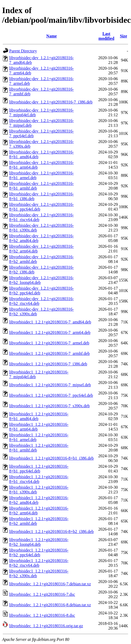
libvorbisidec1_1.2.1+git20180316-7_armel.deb (49, 343)
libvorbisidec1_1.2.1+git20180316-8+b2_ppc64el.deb (39, 552)
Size (123, 36)
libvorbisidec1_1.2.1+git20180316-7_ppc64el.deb (51, 395)
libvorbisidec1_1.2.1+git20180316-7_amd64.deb (50, 322)
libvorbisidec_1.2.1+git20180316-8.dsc (42, 615)
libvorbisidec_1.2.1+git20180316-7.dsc (42, 594)
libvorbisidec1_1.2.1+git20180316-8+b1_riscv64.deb (39, 479)
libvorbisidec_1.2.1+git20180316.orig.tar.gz (46, 626)
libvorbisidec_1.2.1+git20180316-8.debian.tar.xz (50, 605)
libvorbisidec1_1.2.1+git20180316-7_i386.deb (48, 364)
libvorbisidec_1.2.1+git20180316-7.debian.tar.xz (50, 584)
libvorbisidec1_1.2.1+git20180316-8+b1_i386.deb (51, 458)
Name (52, 36)
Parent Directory (23, 51)
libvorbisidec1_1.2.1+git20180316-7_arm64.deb (50, 332)
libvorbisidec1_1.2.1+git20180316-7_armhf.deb (49, 353)
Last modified (106, 36)
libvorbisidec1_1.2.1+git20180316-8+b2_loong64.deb (39, 542)
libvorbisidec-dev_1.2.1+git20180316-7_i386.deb (51, 102)
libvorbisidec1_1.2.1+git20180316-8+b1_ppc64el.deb (39, 469)
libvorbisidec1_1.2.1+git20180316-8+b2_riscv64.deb (39, 563)
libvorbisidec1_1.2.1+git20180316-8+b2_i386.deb (51, 532)
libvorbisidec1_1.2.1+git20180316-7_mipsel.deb (50, 385)
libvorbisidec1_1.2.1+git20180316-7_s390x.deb (49, 406)
